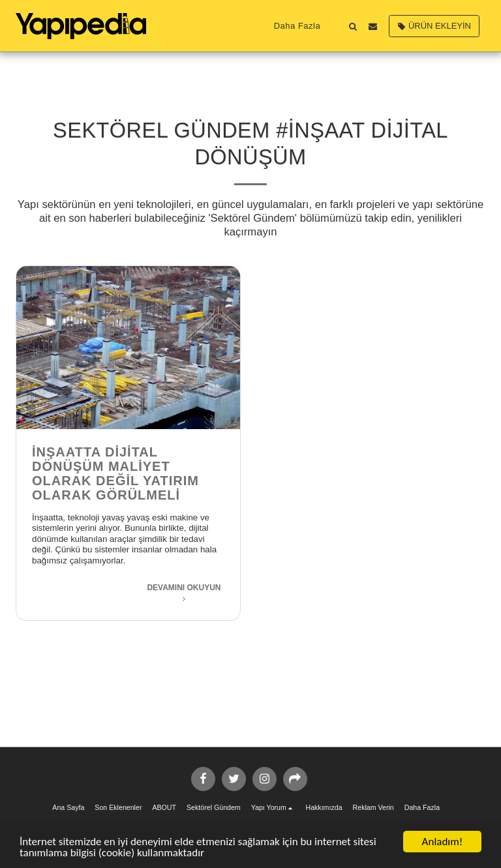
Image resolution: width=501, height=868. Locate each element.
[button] (353, 26)
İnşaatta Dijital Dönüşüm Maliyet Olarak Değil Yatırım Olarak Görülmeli (115, 473)
